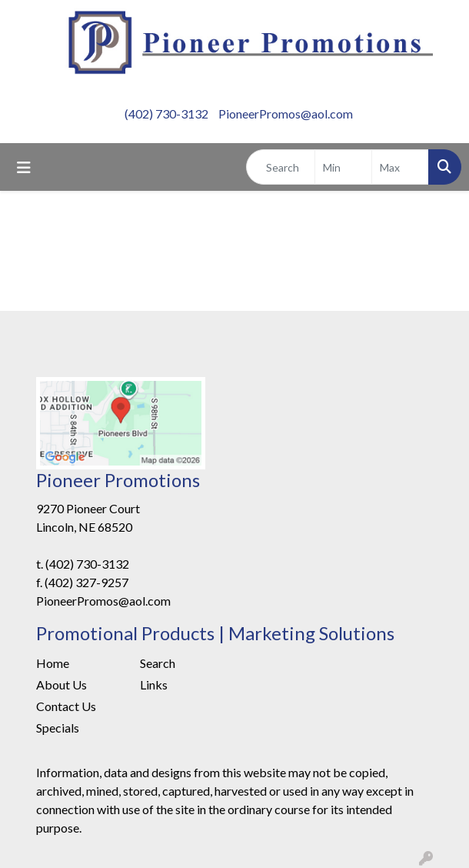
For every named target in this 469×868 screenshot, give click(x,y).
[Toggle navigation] (24, 167)
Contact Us (66, 706)
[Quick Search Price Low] (343, 167)
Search (158, 663)
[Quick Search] (281, 167)
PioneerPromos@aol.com (286, 114)
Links (154, 684)
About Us (62, 684)
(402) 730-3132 (166, 114)
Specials (58, 728)
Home (53, 663)
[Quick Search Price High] (400, 167)
